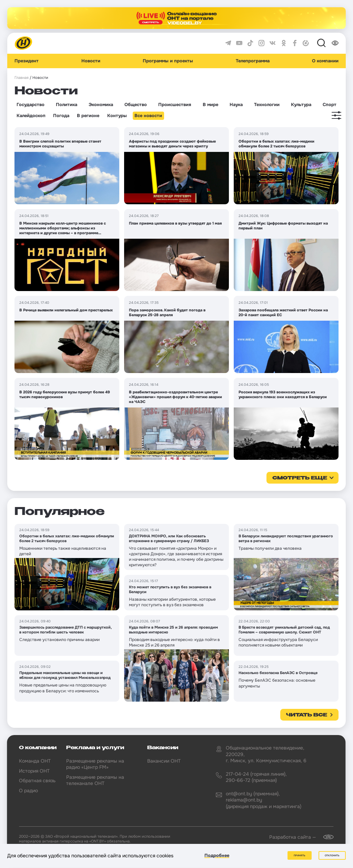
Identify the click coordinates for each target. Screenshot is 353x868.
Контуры (117, 116)
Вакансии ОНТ (164, 761)
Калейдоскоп (31, 116)
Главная (22, 78)
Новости (91, 61)
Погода (61, 116)
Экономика (101, 105)
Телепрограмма (253, 61)
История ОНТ (34, 771)
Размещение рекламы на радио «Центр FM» (95, 764)
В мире (210, 105)
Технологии (267, 105)
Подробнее (217, 855)
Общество (136, 105)
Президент (27, 61)
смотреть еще (300, 478)
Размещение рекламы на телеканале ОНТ (95, 780)
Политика (67, 105)
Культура (301, 105)
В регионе (88, 116)
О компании (325, 61)
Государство (31, 105)
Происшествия (175, 105)
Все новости (148, 116)
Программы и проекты (168, 61)
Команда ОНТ (35, 761)
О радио (28, 790)
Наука (236, 105)
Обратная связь (37, 781)
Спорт (330, 105)
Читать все (307, 715)
